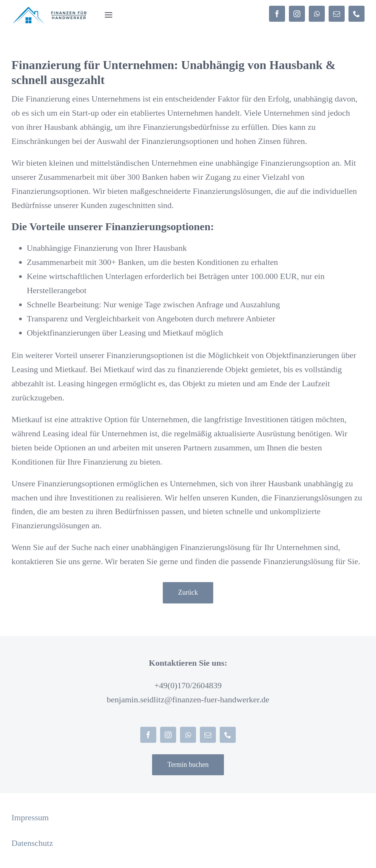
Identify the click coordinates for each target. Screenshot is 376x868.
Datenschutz (32, 843)
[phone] (357, 14)
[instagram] (297, 14)
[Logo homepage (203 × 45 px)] (50, 10)
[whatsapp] (317, 14)
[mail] (337, 14)
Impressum (30, 817)
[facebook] (277, 14)
